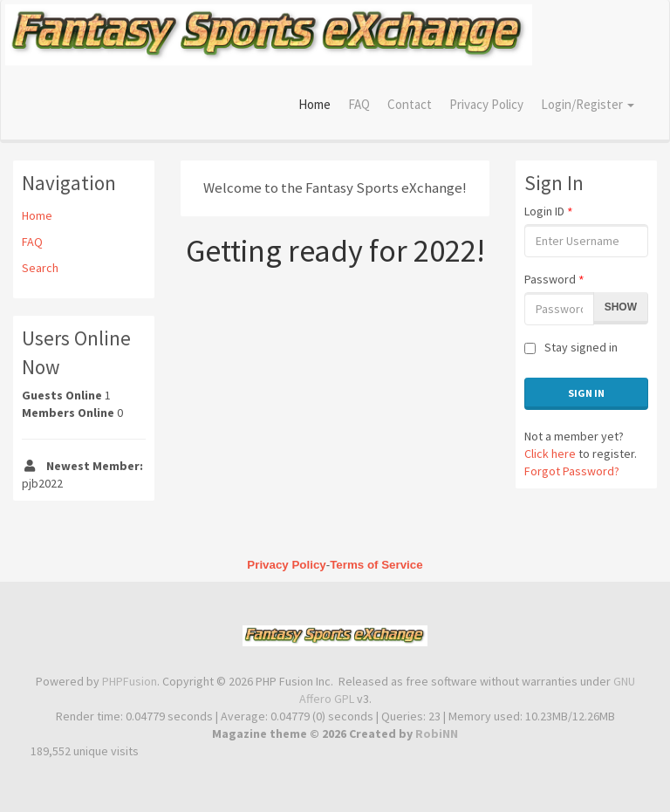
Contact (410, 104)
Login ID (548, 211)
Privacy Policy (486, 104)
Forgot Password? (572, 471)
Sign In (586, 393)
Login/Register (588, 104)
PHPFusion (130, 681)
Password (554, 279)
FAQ (359, 104)
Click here (550, 454)
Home (314, 104)
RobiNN (437, 734)
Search (40, 268)
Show (621, 307)
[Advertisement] (335, 399)
